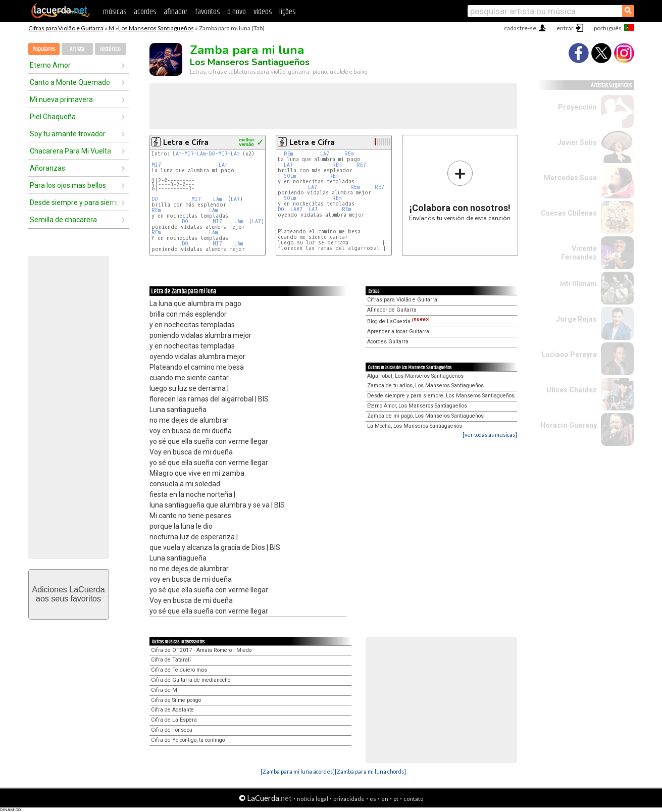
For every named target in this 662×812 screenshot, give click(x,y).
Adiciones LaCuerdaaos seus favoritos (68, 594)
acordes (145, 12)
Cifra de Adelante (172, 710)
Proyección (577, 107)
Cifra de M (164, 690)
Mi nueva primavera (61, 99)
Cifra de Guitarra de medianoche (191, 680)
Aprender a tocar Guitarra (398, 332)
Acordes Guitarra (388, 342)
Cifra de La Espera (174, 720)
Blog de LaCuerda (398, 321)
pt (396, 799)
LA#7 (296, 209)
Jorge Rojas (576, 319)
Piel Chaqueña (53, 117)
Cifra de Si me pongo (176, 700)
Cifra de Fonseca (172, 730)
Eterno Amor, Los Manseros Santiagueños (417, 406)
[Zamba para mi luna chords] (370, 771)
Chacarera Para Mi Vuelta (70, 151)
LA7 (235, 199)
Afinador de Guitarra (392, 310)
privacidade (349, 799)
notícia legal (313, 799)
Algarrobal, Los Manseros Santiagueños (415, 376)
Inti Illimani (578, 284)
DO (212, 154)
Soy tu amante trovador (68, 134)
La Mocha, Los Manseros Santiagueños (415, 426)
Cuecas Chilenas (569, 213)
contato (413, 799)
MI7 (189, 154)
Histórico (110, 49)
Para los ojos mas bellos (68, 185)
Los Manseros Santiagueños (156, 28)
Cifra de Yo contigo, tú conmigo (188, 740)
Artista (77, 49)
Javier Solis (577, 142)
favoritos (207, 12)
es (373, 799)
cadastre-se (520, 28)
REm (156, 210)
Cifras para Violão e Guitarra (66, 28)
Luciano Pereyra (569, 354)
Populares (44, 49)
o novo (237, 12)
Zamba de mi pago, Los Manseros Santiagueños (425, 416)
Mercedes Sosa (570, 178)
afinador (175, 12)
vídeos (263, 12)
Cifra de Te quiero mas (179, 670)
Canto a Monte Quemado (70, 82)
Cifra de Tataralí (171, 660)
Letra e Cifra (186, 142)
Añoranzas (47, 168)
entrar (565, 28)
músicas (115, 12)
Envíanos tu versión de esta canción (460, 191)
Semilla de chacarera (63, 220)
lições (287, 12)
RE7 (361, 165)
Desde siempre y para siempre (75, 202)
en (385, 799)
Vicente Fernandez (579, 253)
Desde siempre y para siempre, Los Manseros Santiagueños (441, 396)
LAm (177, 154)
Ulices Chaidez (572, 390)
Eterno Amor (50, 65)
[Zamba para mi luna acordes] (298, 771)
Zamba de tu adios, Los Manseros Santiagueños (425, 386)
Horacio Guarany (569, 425)
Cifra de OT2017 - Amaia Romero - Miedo (201, 650)
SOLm (290, 176)
